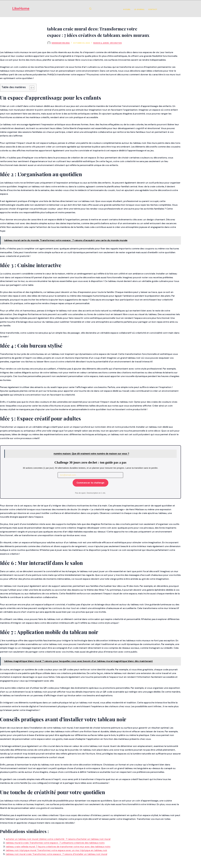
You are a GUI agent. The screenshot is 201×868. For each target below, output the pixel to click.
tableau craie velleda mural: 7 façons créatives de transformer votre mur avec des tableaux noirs (58, 847)
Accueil (127, 9)
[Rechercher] (90, 9)
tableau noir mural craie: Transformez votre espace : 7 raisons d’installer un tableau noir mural (56, 854)
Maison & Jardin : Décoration (107, 43)
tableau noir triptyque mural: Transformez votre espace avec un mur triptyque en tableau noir (56, 850)
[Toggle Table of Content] (30, 88)
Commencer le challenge (91, 483)
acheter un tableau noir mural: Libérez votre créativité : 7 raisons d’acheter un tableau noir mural (58, 839)
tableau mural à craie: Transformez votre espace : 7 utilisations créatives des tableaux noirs (55, 843)
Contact (153, 9)
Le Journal (139, 9)
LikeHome (21, 8)
